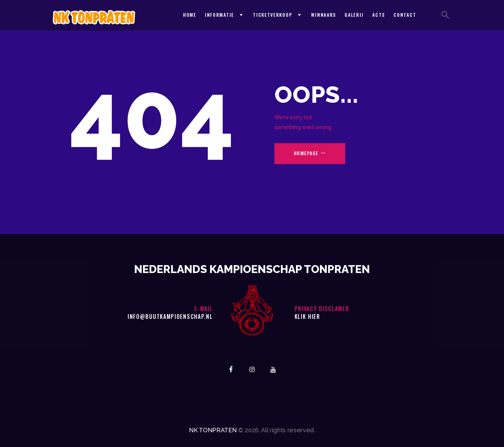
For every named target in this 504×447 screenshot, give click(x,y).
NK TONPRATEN (213, 430)
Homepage (306, 153)
